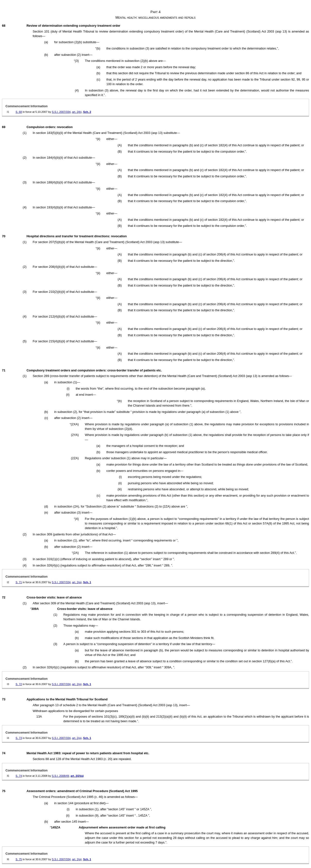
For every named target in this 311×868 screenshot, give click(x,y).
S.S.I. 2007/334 (61, 112)
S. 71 (19, 582)
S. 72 (19, 684)
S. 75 (19, 859)
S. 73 (19, 738)
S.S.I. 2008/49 (60, 776)
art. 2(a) (77, 582)
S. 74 (19, 776)
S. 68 (19, 112)
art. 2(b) (77, 112)
